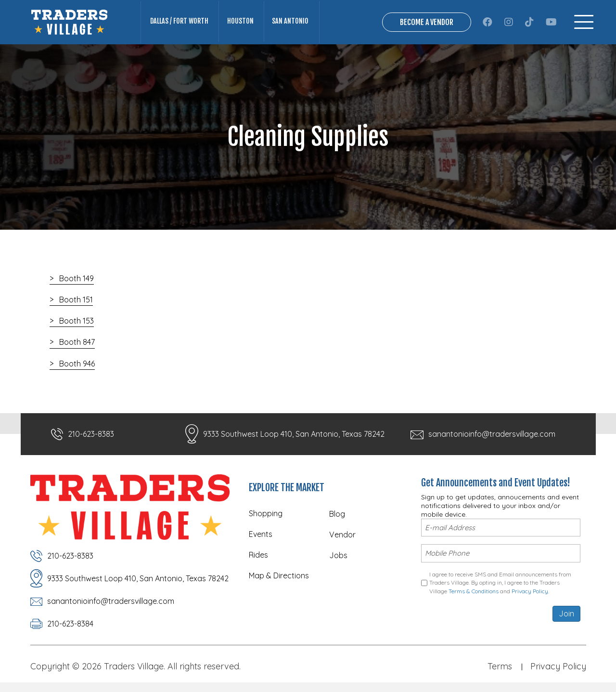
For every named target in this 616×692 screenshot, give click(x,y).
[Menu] (584, 22)
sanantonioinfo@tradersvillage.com (492, 434)
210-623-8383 (91, 434)
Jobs (338, 555)
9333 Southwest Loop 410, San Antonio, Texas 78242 (294, 434)
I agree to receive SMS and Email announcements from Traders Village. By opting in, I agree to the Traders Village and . (500, 583)
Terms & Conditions (474, 591)
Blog (337, 514)
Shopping (266, 513)
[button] (488, 22)
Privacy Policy (530, 591)
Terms (500, 666)
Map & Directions (279, 575)
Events (261, 534)
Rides (258, 555)
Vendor (342, 535)
